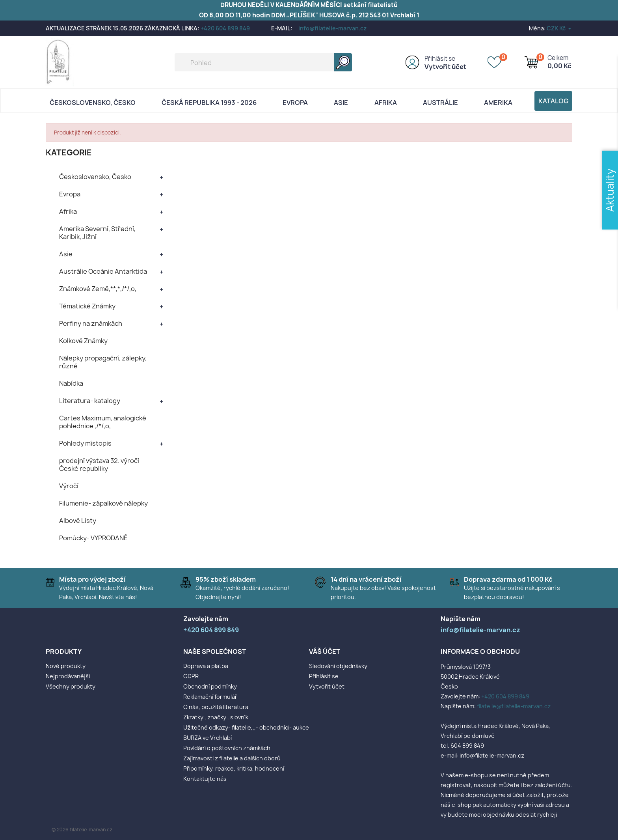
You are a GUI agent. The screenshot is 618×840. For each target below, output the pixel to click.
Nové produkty (66, 666)
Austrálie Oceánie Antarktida (103, 271)
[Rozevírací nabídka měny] (559, 28)
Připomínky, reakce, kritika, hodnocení (234, 768)
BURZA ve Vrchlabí (208, 738)
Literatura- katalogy (90, 401)
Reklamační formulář (210, 697)
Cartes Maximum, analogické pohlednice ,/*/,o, (103, 422)
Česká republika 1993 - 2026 (209, 103)
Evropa (295, 103)
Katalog (553, 101)
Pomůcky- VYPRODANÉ (93, 538)
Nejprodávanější (68, 676)
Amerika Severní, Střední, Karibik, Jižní (97, 233)
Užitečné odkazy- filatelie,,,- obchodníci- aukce (246, 727)
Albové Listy (78, 521)
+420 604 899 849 (225, 28)
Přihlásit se (440, 59)
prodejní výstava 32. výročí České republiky (99, 465)
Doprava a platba (206, 666)
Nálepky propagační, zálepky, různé (103, 362)
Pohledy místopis (85, 443)
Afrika (386, 103)
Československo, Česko (93, 103)
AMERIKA (498, 103)
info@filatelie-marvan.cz (332, 28)
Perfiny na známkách (91, 323)
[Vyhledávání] (263, 62)
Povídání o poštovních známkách (227, 748)
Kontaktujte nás (205, 779)
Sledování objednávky (338, 666)
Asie (341, 103)
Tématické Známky (87, 306)
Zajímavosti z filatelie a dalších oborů (232, 758)
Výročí (69, 486)
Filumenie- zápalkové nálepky (103, 503)
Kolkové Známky (83, 341)
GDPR (191, 676)
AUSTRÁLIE (440, 103)
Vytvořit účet (445, 67)
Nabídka (71, 383)
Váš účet (325, 651)
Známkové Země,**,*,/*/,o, (98, 289)
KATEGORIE (69, 152)
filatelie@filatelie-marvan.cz (514, 706)
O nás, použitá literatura (216, 707)
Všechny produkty (71, 686)
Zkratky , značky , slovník (216, 717)
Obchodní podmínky (210, 686)
